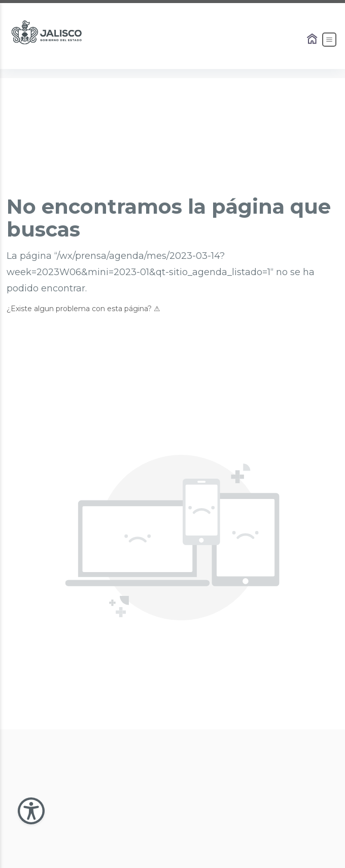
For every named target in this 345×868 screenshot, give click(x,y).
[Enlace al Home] (313, 40)
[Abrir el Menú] (329, 40)
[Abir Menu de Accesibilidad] (31, 811)
